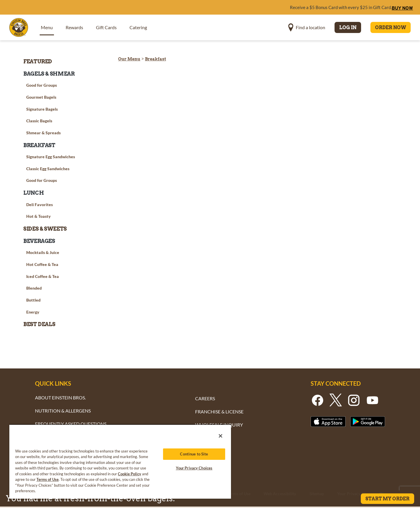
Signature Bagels (42, 109)
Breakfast (155, 59)
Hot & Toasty (38, 216)
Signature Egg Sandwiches (51, 157)
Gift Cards (106, 27)
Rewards (74, 27)
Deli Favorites (40, 205)
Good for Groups (42, 85)
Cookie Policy (129, 474)
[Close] (220, 436)
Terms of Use (48, 479)
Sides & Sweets (45, 229)
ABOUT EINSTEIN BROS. (60, 397)
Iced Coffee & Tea (43, 276)
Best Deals (39, 324)
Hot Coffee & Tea (42, 264)
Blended (34, 288)
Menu (47, 27)
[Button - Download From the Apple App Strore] (328, 421)
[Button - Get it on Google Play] (368, 421)
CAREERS (205, 398)
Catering (138, 27)
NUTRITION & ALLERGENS (63, 411)
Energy (33, 312)
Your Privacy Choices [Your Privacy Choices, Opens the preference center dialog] (194, 468)
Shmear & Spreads (43, 133)
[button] (307, 27)
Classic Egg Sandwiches (48, 169)
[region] (120, 461)
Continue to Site (194, 454)
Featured (38, 61)
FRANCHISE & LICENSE (219, 412)
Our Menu (129, 59)
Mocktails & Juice (43, 252)
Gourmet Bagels (41, 97)
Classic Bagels (39, 121)
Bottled (33, 300)
